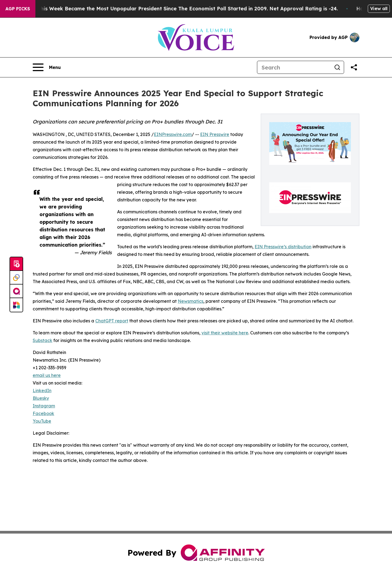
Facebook (43, 413)
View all (379, 8)
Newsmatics (191, 301)
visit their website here (225, 333)
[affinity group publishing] (16, 291)
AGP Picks (18, 9)
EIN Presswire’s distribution (283, 247)
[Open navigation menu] (47, 67)
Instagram (44, 406)
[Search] (294, 67)
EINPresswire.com (173, 134)
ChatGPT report (112, 321)
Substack (42, 340)
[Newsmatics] (16, 305)
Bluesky (41, 398)
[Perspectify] (16, 278)
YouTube (42, 421)
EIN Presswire (215, 134)
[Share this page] (354, 67)
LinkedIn (42, 391)
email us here (47, 375)
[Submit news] (16, 264)
